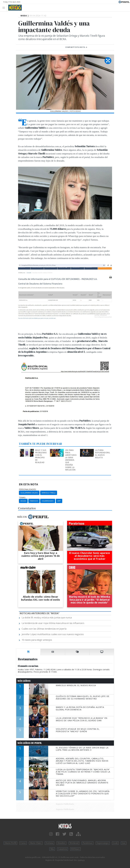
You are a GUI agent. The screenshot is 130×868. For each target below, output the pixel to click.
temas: (22, 498)
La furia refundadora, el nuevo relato (103, 454)
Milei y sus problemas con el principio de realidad (41, 456)
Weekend (74, 843)
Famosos (34, 501)
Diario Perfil (10, 843)
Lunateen (63, 849)
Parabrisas (87, 843)
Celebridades (48, 501)
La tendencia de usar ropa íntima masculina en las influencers (53, 623)
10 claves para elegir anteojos (37, 640)
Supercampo (103, 843)
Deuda (23, 501)
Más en (33, 517)
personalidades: (28, 489)
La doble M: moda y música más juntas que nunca (47, 618)
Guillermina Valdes (29, 493)
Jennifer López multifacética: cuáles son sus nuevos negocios (53, 634)
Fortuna (49, 843)
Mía (52, 849)
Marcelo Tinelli (49, 493)
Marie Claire (36, 843)
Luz (124, 843)
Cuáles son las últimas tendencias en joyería (44, 629)
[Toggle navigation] (4, 8)
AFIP (59, 501)
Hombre (61, 843)
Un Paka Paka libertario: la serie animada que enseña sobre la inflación (71, 460)
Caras (23, 843)
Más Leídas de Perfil (30, 743)
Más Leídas (24, 681)
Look (115, 843)
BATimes (75, 849)
